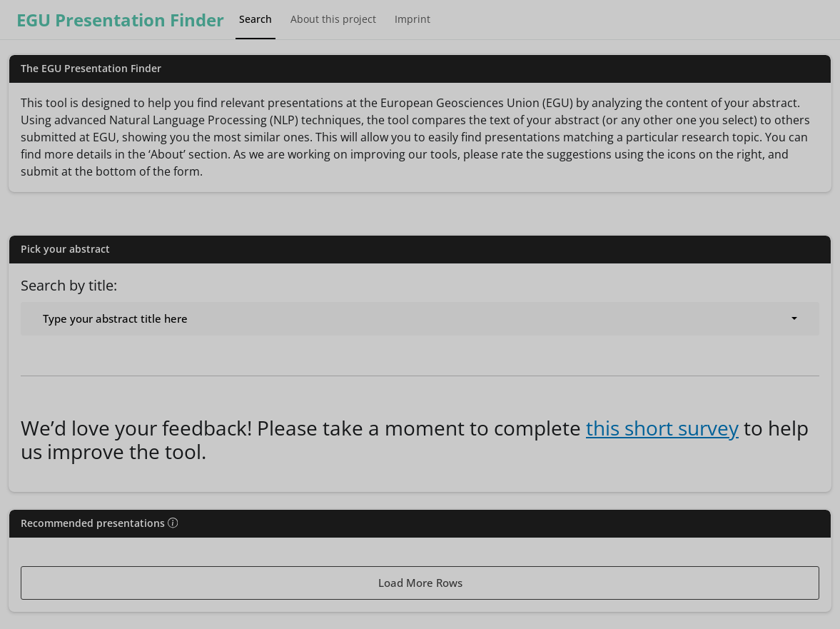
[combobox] (420, 319)
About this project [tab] (333, 19)
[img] (173, 523)
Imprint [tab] (413, 19)
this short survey (662, 428)
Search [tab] (255, 19)
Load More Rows (420, 583)
